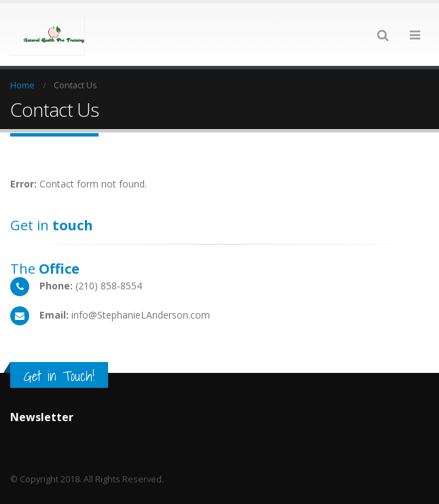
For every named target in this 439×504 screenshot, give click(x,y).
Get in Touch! (59, 376)
